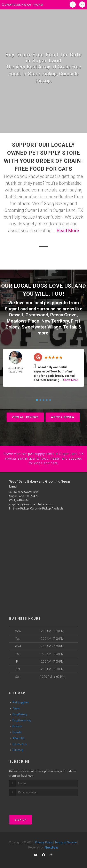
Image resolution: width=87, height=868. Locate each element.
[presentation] (31, 802)
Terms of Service (66, 841)
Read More (68, 231)
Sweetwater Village (41, 326)
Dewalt (16, 314)
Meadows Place (23, 320)
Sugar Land (16, 309)
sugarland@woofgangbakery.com (31, 503)
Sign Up (21, 818)
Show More (71, 379)
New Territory (55, 320)
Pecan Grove (63, 314)
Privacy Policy (44, 841)
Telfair (70, 326)
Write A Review (63, 416)
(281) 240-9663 (19, 499)
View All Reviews (25, 416)
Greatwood (37, 314)
